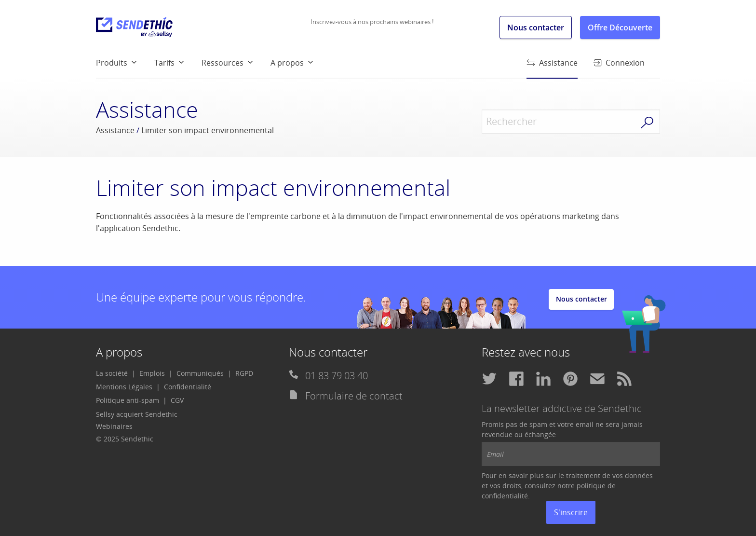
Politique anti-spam (128, 400)
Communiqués (200, 373)
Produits (112, 63)
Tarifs (164, 63)
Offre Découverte (620, 27)
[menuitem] (125, 62)
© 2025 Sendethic (125, 439)
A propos (287, 63)
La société (112, 373)
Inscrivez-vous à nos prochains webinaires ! (372, 22)
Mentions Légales (124, 387)
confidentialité (505, 496)
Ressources (223, 63)
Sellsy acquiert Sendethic (137, 414)
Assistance (552, 67)
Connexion (619, 63)
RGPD (244, 373)
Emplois (152, 373)
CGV (177, 400)
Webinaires (114, 426)
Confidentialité (188, 387)
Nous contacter (536, 27)
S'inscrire (571, 512)
